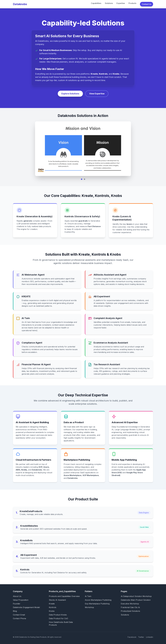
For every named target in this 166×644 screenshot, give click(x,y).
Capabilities (96, 3)
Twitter (141, 637)
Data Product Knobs (58, 615)
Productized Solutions (130, 611)
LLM (19, 224)
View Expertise (97, 94)
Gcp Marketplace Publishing (97, 604)
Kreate (52, 604)
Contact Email (19, 615)
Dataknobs (20, 4)
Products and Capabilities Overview (64, 596)
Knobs (52, 611)
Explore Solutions (70, 94)
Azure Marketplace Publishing (98, 600)
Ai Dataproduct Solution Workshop (136, 596)
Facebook (132, 637)
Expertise (121, 3)
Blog (15, 611)
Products (132, 3)
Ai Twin (88, 596)
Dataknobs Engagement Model (26, 607)
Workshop (89, 607)
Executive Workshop (130, 604)
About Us (17, 596)
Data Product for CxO (58, 618)
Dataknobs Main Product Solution (136, 600)
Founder (17, 604)
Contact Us (147, 4)
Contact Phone (19, 618)
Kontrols (53, 607)
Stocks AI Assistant (57, 600)
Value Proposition (21, 600)
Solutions (109, 3)
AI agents (104, 59)
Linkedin (150, 637)
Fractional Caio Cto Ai (130, 607)
